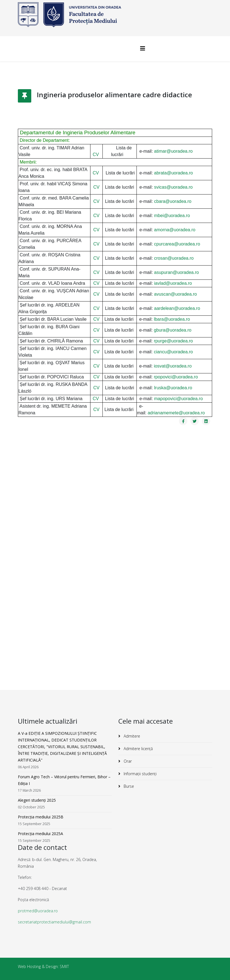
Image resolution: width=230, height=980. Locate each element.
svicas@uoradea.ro (173, 187)
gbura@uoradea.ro (173, 330)
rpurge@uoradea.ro (173, 341)
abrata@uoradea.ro (173, 173)
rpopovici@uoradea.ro (176, 377)
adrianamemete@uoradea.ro (176, 413)
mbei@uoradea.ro (172, 216)
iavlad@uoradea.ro (173, 283)
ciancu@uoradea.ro (173, 352)
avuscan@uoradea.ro (175, 294)
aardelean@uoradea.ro (177, 308)
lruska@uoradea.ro (173, 388)
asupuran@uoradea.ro (176, 272)
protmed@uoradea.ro (38, 911)
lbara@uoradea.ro (172, 319)
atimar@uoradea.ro (173, 151)
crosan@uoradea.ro (174, 258)
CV (96, 155)
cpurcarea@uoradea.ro (177, 244)
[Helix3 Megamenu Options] (143, 48)
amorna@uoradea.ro (175, 230)
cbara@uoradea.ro (173, 201)
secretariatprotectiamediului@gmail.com (54, 922)
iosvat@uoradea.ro (173, 366)
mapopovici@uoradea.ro (179, 399)
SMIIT (64, 966)
